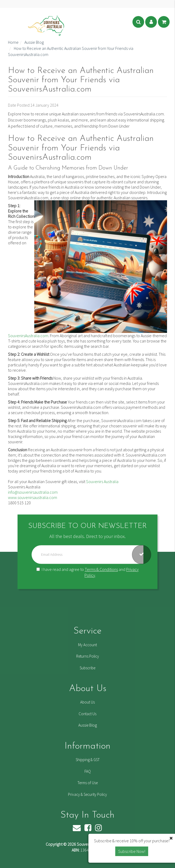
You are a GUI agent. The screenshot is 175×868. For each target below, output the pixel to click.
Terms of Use (88, 783)
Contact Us (87, 714)
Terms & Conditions (101, 569)
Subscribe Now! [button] (132, 851)
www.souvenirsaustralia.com (33, 497)
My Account (87, 645)
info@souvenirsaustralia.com (33, 492)
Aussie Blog (88, 725)
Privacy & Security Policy (87, 794)
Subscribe (87, 668)
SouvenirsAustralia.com (28, 336)
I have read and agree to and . (87, 572)
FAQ (88, 771)
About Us (87, 702)
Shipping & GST (88, 760)
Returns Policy (88, 656)
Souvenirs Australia (102, 481)
